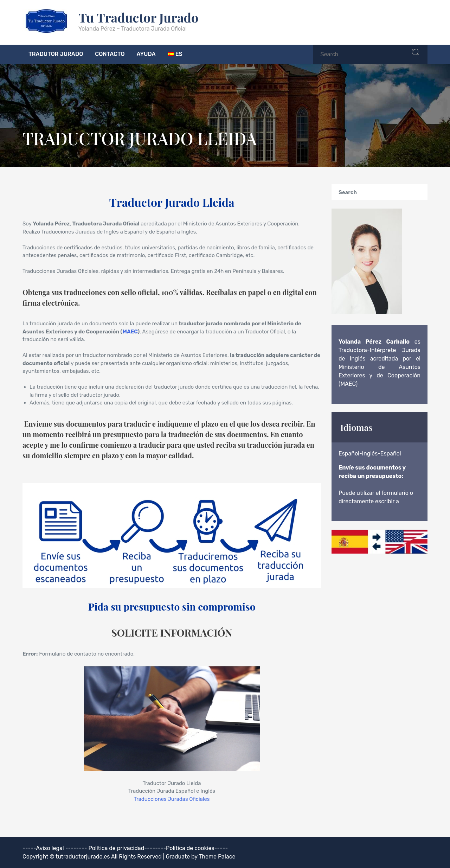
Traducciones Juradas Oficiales (172, 799)
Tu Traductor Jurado (139, 17)
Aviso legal (50, 848)
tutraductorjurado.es (83, 857)
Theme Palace (217, 857)
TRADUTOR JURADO (56, 54)
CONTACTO (110, 54)
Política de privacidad (117, 848)
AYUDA (146, 54)
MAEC (130, 332)
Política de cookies (190, 848)
